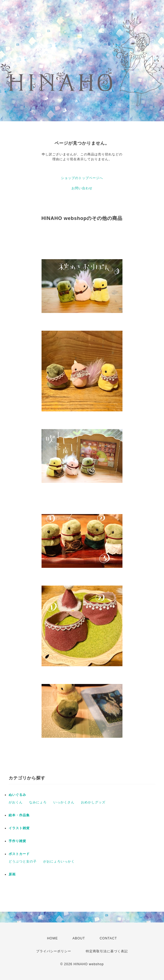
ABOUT (79, 938)
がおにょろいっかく (59, 861)
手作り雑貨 (17, 841)
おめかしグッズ (93, 802)
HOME (52, 938)
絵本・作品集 (19, 815)
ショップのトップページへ (82, 178)
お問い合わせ (82, 188)
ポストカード (19, 854)
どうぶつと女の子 (23, 861)
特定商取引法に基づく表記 (107, 951)
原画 (12, 874)
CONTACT (108, 938)
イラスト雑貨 (19, 828)
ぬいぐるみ (17, 795)
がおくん (16, 802)
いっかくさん (64, 802)
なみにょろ (38, 802)
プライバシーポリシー (54, 951)
